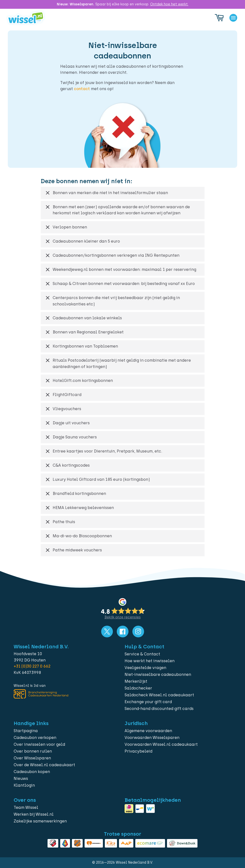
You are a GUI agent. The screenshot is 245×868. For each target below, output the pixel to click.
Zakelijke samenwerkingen (40, 821)
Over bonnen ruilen (33, 751)
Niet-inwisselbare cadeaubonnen (158, 675)
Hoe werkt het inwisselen (150, 661)
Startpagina (26, 731)
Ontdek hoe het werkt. (169, 4)
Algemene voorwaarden (148, 731)
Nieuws (21, 778)
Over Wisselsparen (32, 758)
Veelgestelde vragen (145, 668)
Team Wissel (26, 807)
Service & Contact (142, 654)
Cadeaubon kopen (32, 772)
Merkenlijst (136, 681)
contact (82, 89)
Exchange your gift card (148, 702)
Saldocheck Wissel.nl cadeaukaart (159, 695)
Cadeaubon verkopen (35, 738)
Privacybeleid (138, 751)
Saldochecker (138, 688)
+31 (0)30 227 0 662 (32, 666)
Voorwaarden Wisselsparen (152, 738)
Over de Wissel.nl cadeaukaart (44, 765)
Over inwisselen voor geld (39, 744)
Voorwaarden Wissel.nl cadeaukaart (161, 744)
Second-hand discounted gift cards (159, 709)
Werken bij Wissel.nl (34, 814)
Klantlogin (24, 785)
